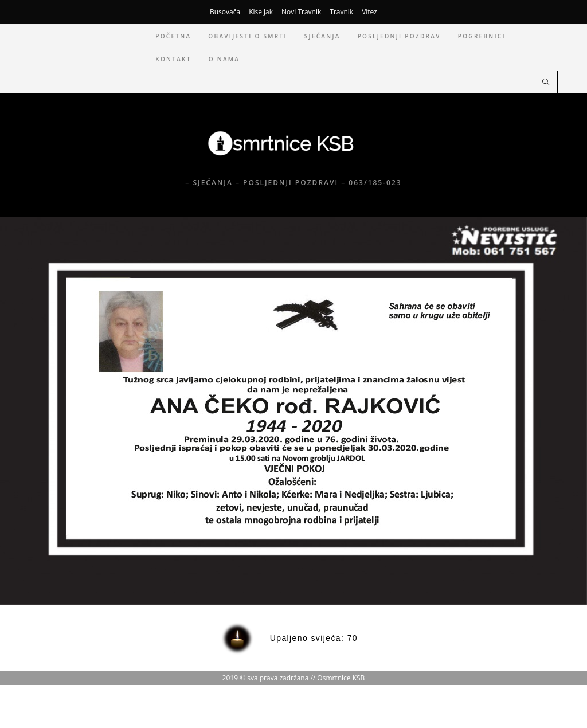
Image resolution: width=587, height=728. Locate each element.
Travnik (341, 12)
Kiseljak (261, 12)
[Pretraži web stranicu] (546, 83)
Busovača (225, 12)
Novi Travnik (301, 12)
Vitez (369, 12)
